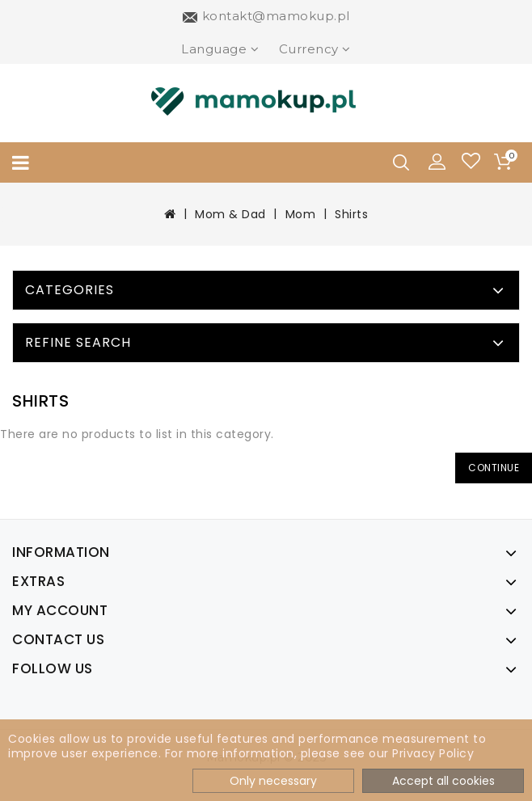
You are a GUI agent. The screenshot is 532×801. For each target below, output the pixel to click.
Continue (494, 468)
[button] (437, 161)
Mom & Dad (230, 214)
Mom (301, 214)
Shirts (351, 214)
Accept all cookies (443, 781)
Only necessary (273, 781)
